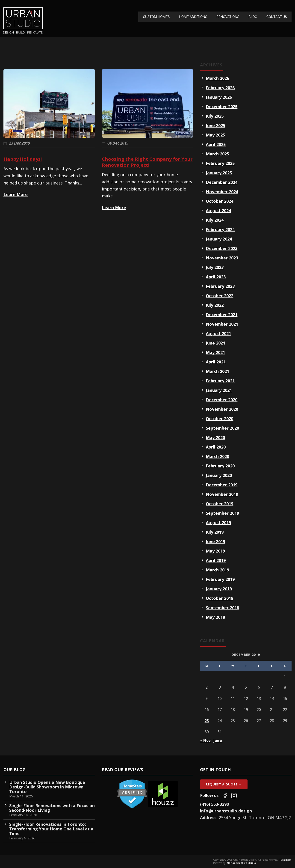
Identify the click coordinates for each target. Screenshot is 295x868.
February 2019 (220, 579)
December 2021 (222, 315)
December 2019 (222, 485)
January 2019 (219, 589)
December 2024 (222, 182)
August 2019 (218, 523)
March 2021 (217, 371)
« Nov (205, 740)
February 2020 (220, 466)
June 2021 (215, 343)
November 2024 (222, 192)
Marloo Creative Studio (241, 863)
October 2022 (220, 296)
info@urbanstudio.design (226, 811)
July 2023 (215, 267)
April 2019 (216, 560)
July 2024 (215, 220)
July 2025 (215, 116)
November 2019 (222, 494)
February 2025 (220, 163)
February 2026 (220, 88)
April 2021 (216, 362)
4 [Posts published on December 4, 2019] (233, 687)
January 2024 (219, 239)
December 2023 (222, 248)
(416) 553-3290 (214, 804)
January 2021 (219, 390)
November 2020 (222, 409)
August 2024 (218, 211)
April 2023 (216, 277)
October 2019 (220, 504)
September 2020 (222, 428)
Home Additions (193, 17)
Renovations (228, 17)
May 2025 (215, 135)
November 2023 (222, 258)
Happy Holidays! (23, 159)
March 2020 (217, 456)
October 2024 (220, 201)
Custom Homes (156, 17)
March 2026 (217, 78)
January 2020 (219, 475)
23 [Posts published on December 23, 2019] (207, 721)
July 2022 (215, 305)
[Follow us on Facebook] (225, 796)
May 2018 (215, 617)
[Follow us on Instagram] (234, 796)
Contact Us (277, 17)
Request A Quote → (224, 784)
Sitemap (286, 860)
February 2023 (220, 286)
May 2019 (215, 551)
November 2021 (222, 324)
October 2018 (220, 598)
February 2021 (220, 381)
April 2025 (216, 144)
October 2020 (220, 419)
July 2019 (215, 532)
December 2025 (222, 107)
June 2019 (215, 541)
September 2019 (222, 513)
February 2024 (220, 229)
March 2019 (217, 570)
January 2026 (219, 97)
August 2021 (218, 333)
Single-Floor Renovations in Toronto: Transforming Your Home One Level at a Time (51, 829)
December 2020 (222, 400)
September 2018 (222, 608)
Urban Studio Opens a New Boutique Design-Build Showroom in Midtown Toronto (47, 787)
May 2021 (215, 352)
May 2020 (215, 437)
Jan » (218, 740)
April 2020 (216, 447)
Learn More (16, 194)
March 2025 (217, 154)
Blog (253, 17)
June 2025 (215, 125)
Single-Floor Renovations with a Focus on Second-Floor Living (52, 808)
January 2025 (219, 173)
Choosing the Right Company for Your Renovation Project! (147, 162)
